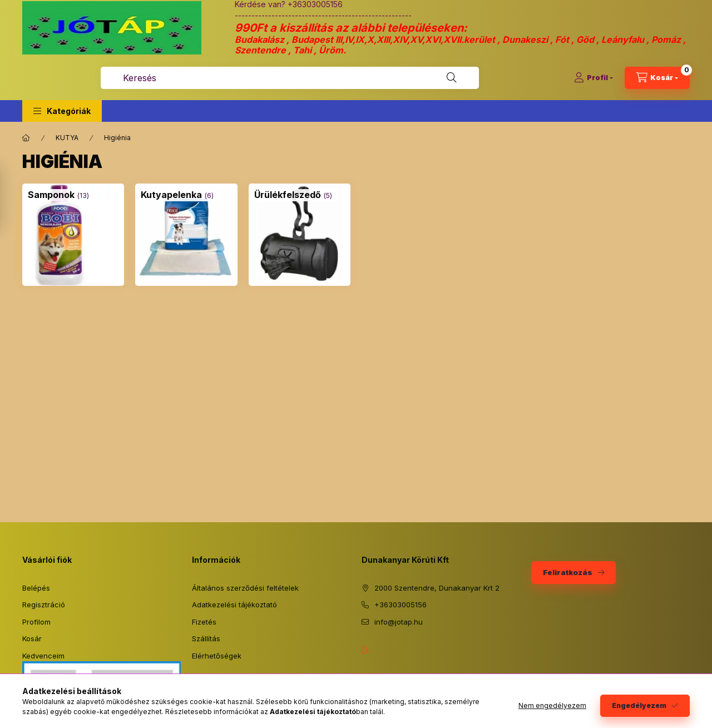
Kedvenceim (43, 656)
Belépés (36, 588)
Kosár (32, 638)
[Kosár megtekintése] (657, 78)
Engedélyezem (639, 705)
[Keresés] (452, 78)
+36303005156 (400, 605)
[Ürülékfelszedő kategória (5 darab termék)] (288, 195)
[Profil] (594, 78)
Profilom (36, 622)
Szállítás (206, 638)
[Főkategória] (26, 138)
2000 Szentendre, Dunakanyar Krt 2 (437, 588)
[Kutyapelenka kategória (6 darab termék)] (171, 195)
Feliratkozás (568, 572)
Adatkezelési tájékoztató (234, 605)
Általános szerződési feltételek (245, 588)
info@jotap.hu (399, 622)
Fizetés (204, 622)
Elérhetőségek (217, 656)
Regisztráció (44, 605)
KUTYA (67, 138)
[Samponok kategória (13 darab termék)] (51, 195)
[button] (62, 111)
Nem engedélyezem (552, 705)
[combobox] (290, 78)
